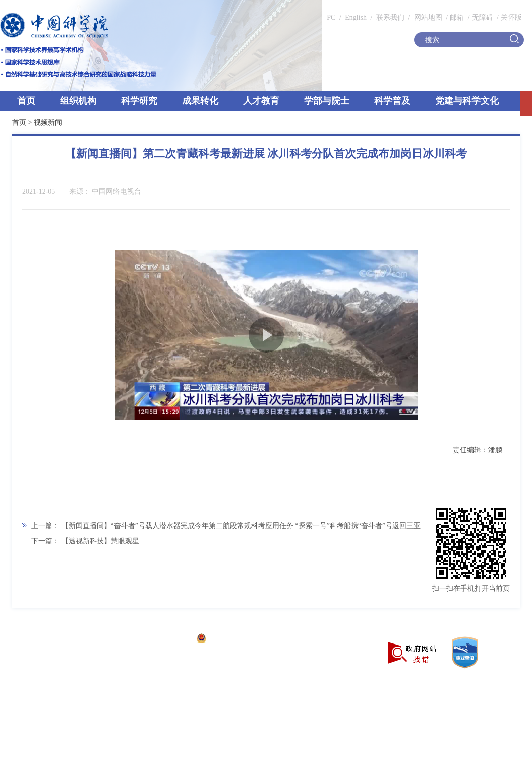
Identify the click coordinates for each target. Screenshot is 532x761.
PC (331, 17)
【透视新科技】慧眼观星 (100, 541)
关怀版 (511, 17)
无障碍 (483, 17)
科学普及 (392, 101)
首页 (26, 101)
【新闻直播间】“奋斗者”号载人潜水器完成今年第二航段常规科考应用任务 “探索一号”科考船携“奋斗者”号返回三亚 (241, 526)
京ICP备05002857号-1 (157, 640)
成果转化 (200, 101)
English (356, 17)
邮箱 (457, 17)
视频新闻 (48, 122)
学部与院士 (327, 101)
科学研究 (139, 101)
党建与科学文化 (467, 101)
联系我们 (390, 17)
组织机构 (78, 101)
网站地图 (427, 17)
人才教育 (261, 101)
